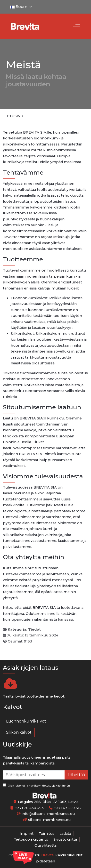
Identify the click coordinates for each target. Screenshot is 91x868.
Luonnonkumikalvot (26, 721)
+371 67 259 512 (68, 808)
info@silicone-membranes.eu (48, 814)
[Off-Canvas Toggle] (77, 26)
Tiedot (34, 629)
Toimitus (46, 834)
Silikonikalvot (19, 732)
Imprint (27, 834)
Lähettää (76, 775)
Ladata (65, 834)
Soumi (22, 7)
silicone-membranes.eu (49, 820)
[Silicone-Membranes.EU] (25, 26)
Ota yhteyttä (45, 845)
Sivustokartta (65, 839)
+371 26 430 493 (29, 808)
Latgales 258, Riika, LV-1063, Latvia (48, 802)
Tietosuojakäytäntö (31, 839)
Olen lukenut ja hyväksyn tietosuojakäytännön (36, 785)
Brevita (47, 855)
